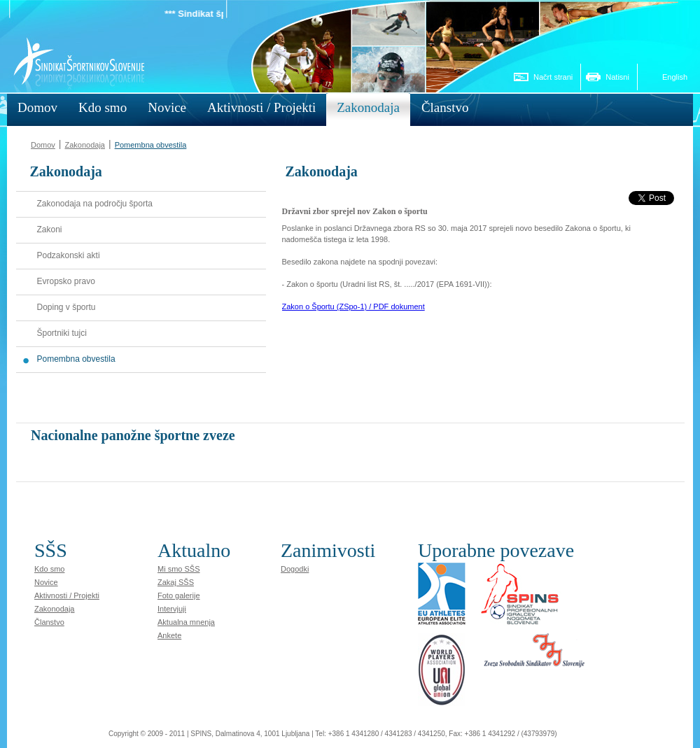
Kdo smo (49, 569)
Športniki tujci (62, 333)
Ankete (169, 635)
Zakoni (50, 230)
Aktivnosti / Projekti (67, 595)
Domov (43, 145)
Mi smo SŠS (179, 569)
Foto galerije (179, 595)
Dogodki (295, 569)
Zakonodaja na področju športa (95, 204)
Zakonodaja (85, 145)
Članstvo (49, 622)
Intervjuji (172, 609)
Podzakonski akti (69, 255)
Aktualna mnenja (186, 622)
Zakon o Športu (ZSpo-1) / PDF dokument (353, 306)
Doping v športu (66, 307)
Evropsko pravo (66, 281)
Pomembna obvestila (151, 145)
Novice (46, 582)
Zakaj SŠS (176, 582)
